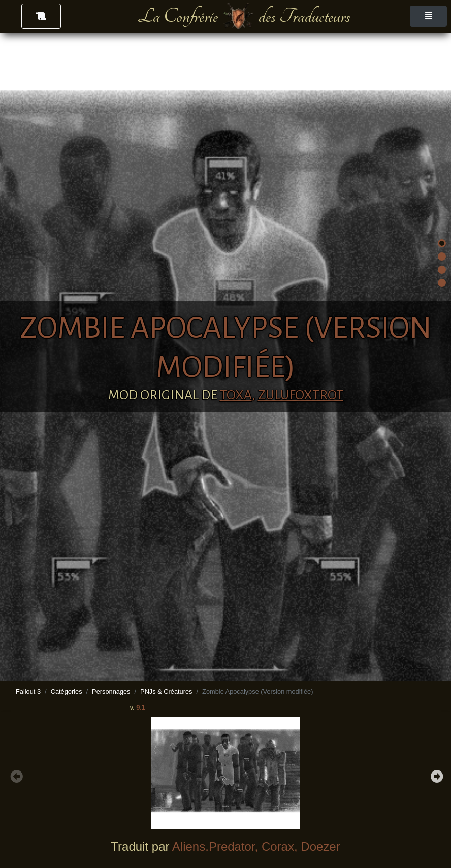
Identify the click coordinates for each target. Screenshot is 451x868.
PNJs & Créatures (166, 692)
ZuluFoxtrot (301, 395)
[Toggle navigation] (428, 16)
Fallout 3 (28, 692)
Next (436, 775)
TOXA (236, 395)
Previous (15, 775)
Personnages (111, 692)
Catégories (67, 692)
